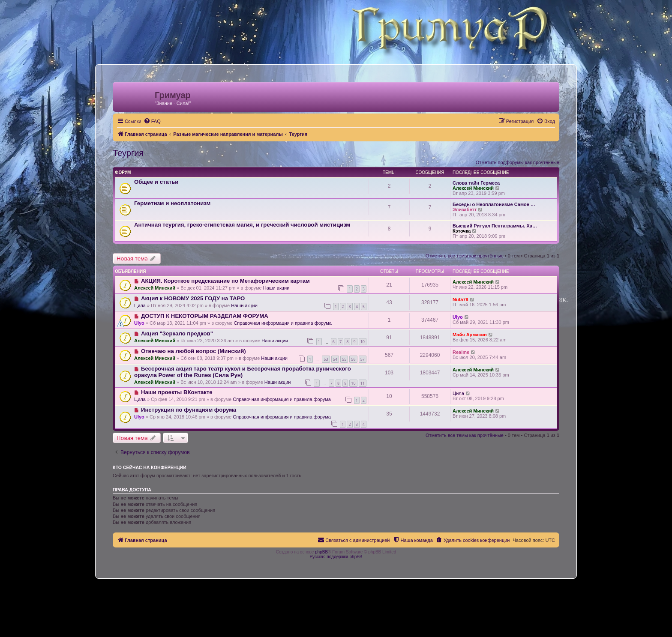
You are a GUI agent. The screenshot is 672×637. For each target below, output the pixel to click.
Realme (461, 352)
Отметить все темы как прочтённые (465, 256)
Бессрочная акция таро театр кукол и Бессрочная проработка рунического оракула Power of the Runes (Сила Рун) (243, 372)
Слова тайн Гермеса (476, 183)
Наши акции (276, 288)
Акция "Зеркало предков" (177, 333)
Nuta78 (460, 299)
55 (344, 359)
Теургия (128, 153)
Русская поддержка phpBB (336, 557)
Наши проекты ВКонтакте (177, 392)
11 (363, 383)
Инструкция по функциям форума (189, 410)
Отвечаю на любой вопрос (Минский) (193, 351)
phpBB (321, 552)
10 (363, 342)
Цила (140, 305)
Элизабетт (465, 209)
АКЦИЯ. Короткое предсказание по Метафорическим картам (225, 281)
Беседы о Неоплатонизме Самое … (494, 204)
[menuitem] (152, 121)
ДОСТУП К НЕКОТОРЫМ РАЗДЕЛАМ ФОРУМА (205, 316)
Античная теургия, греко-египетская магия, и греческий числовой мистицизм (242, 225)
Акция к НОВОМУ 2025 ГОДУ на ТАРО (193, 298)
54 (335, 359)
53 (326, 359)
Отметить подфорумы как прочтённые (517, 162)
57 (363, 359)
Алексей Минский (473, 188)
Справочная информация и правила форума (283, 323)
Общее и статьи (156, 182)
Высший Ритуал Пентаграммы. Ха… (495, 226)
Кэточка (462, 231)
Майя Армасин (470, 335)
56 (353, 359)
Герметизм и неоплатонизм (172, 203)
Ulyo (139, 323)
